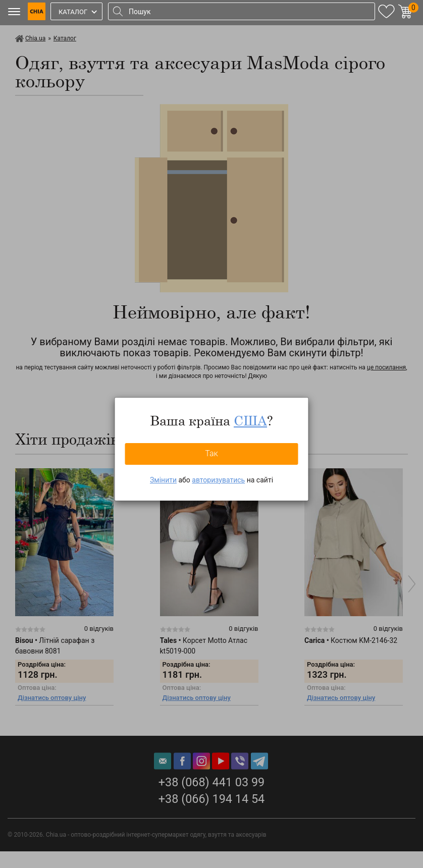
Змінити (163, 480)
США (250, 420)
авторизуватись (218, 480)
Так (211, 453)
